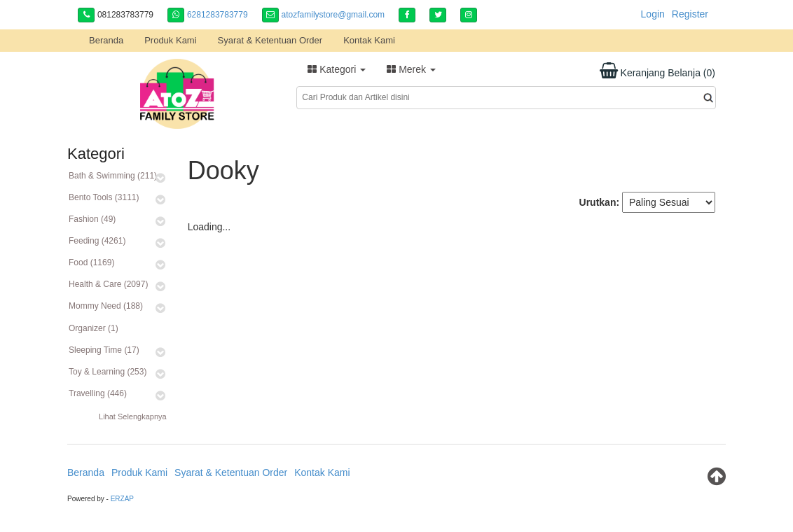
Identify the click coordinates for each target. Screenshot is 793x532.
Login (653, 14)
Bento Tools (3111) (104, 197)
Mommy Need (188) (106, 306)
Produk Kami (170, 40)
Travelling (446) (98, 393)
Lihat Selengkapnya (133, 416)
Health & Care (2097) (108, 284)
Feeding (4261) (97, 241)
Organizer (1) (94, 328)
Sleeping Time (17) (104, 350)
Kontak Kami (369, 40)
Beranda (106, 40)
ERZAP (122, 499)
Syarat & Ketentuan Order (270, 40)
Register (690, 14)
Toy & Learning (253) (108, 372)
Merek (411, 69)
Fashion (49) (92, 219)
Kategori (337, 69)
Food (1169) (91, 262)
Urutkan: (600, 202)
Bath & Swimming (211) (113, 176)
